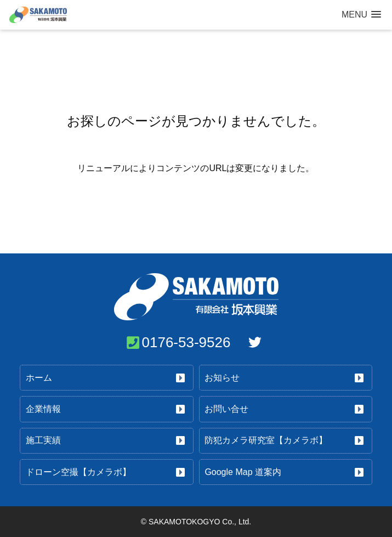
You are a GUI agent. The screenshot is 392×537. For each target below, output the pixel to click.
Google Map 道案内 (243, 472)
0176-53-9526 (186, 342)
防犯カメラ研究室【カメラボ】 (266, 440)
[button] (361, 15)
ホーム (39, 378)
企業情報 (43, 409)
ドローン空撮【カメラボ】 (78, 472)
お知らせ (222, 378)
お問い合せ (226, 409)
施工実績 (43, 440)
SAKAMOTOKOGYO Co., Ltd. (200, 522)
